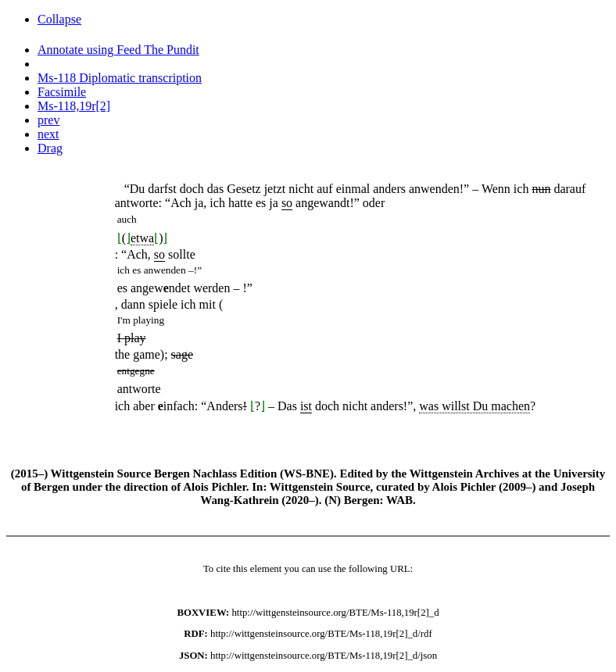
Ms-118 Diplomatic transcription (120, 78)
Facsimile (62, 92)
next (48, 134)
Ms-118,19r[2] (74, 106)
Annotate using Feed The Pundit (118, 50)
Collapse (59, 19)
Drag (50, 148)
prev (48, 120)
